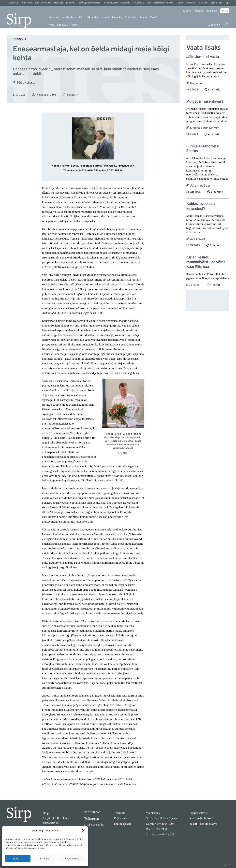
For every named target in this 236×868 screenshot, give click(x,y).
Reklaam (199, 11)
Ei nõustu (45, 859)
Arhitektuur (69, 18)
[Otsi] (227, 24)
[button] (83, 830)
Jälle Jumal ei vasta (203, 57)
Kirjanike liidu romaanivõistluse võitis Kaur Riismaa (206, 262)
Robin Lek (197, 84)
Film (82, 18)
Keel (51, 25)
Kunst (105, 18)
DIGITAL (229, 865)
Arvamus (54, 18)
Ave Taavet (198, 239)
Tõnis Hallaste (26, 83)
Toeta (225, 11)
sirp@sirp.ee (51, 823)
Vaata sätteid (72, 859)
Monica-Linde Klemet (205, 128)
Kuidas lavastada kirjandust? (200, 206)
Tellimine (212, 11)
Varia (74, 25)
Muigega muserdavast (205, 102)
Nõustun (18, 859)
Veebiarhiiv (214, 25)
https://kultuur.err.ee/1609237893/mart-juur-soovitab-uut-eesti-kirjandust (89, 784)
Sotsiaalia (131, 18)
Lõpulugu (63, 25)
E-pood (187, 11)
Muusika (117, 18)
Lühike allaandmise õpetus (202, 149)
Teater (143, 18)
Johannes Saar (200, 186)
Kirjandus (93, 18)
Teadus (155, 18)
